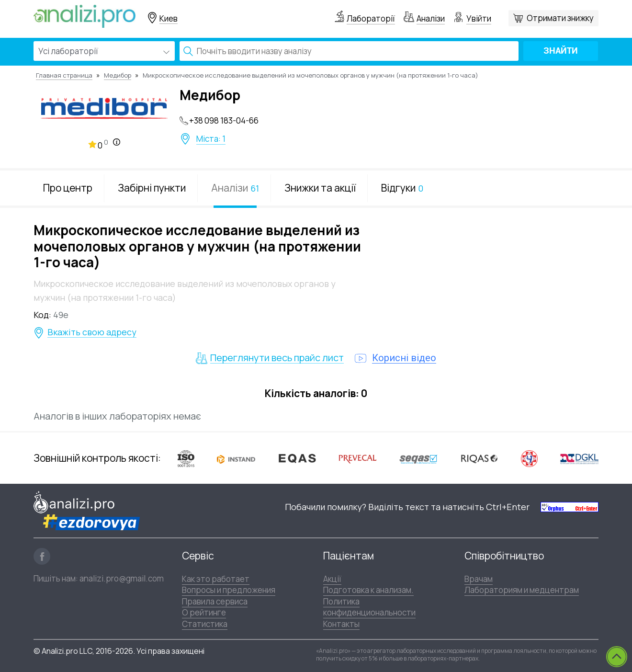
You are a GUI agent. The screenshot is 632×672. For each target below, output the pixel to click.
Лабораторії (371, 18)
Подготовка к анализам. (368, 590)
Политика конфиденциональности (369, 607)
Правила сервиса (215, 601)
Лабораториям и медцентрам (522, 590)
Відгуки (402, 188)
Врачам (479, 579)
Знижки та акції (320, 188)
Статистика (205, 624)
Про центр (68, 188)
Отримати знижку (560, 18)
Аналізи (431, 18)
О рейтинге (204, 612)
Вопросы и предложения (229, 590)
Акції (332, 579)
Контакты (341, 624)
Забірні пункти (152, 188)
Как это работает (216, 579)
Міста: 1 (211, 139)
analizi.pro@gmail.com (122, 578)
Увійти (479, 18)
